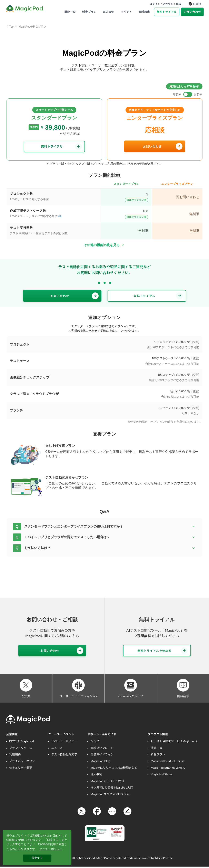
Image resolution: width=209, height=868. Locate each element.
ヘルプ (95, 742)
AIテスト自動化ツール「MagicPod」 (175, 742)
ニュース (57, 749)
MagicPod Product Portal (167, 762)
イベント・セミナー (64, 742)
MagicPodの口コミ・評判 (107, 782)
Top (11, 27)
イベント (126, 12)
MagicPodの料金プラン (32, 27)
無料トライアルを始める (162, 651)
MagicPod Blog (100, 762)
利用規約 (15, 756)
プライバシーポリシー (24, 762)
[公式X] (26, 686)
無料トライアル (167, 12)
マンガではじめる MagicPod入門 (112, 789)
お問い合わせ (192, 12)
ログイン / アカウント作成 (165, 4)
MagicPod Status (161, 775)
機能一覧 (70, 12)
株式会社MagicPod (22, 742)
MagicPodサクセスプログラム (110, 795)
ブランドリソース (21, 749)
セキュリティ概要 (21, 769)
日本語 (195, 4)
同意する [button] (37, 858)
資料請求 (144, 12)
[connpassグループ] (131, 686)
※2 (59, 216)
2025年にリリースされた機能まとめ (114, 769)
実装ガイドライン (102, 756)
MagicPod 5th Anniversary (168, 769)
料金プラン (89, 12)
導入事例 (109, 12)
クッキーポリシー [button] (51, 849)
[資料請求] (183, 686)
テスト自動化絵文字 (64, 756)
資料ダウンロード (102, 749)
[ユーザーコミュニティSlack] (78, 686)
